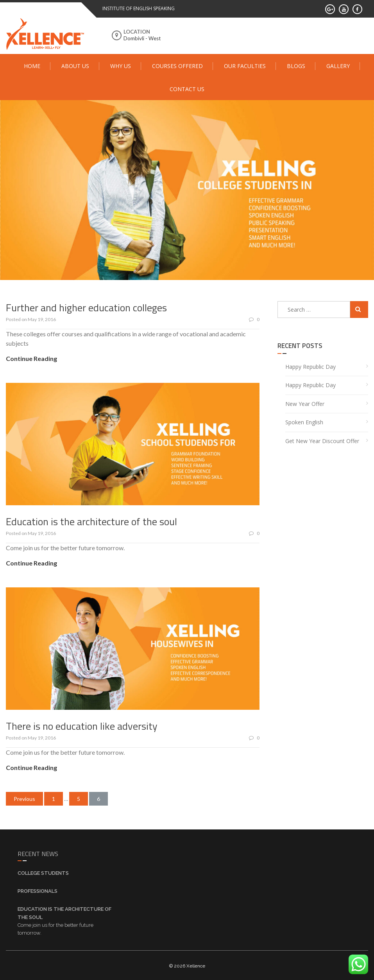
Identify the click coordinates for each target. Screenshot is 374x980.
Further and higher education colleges (86, 306)
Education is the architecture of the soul (91, 520)
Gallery (338, 66)
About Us (75, 66)
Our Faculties (245, 66)
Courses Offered (177, 66)
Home (32, 66)
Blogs (296, 66)
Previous (24, 798)
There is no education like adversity (82, 724)
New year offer (305, 402)
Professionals (38, 890)
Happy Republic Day (310, 365)
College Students (43, 872)
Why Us (121, 66)
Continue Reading (31, 357)
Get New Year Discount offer (322, 439)
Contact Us (187, 89)
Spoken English (304, 421)
